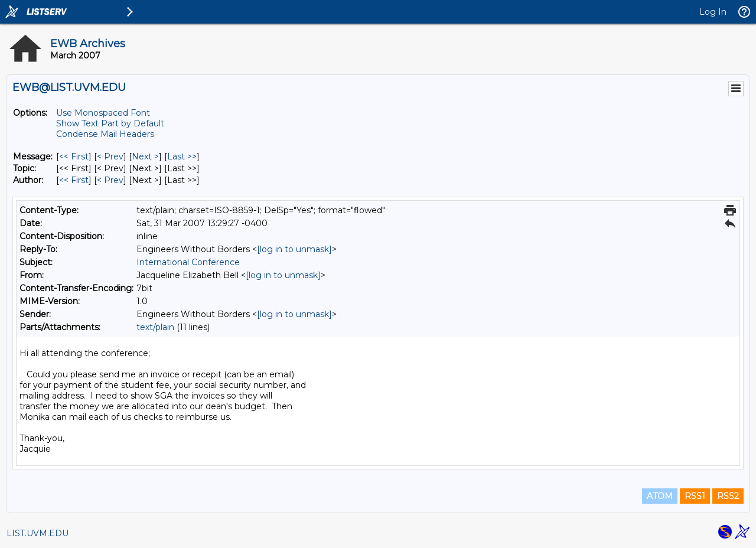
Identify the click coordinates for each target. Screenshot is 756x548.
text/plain (155, 327)
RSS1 (695, 496)
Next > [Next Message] (145, 156)
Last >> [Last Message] (182, 156)
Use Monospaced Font (103, 113)
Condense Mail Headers (105, 134)
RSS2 (728, 496)
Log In (713, 12)
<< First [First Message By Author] (74, 180)
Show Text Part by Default (110, 123)
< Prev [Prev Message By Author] (110, 180)
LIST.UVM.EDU (38, 533)
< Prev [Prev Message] (110, 156)
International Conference (188, 262)
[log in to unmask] (294, 249)
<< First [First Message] (74, 156)
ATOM (660, 496)
